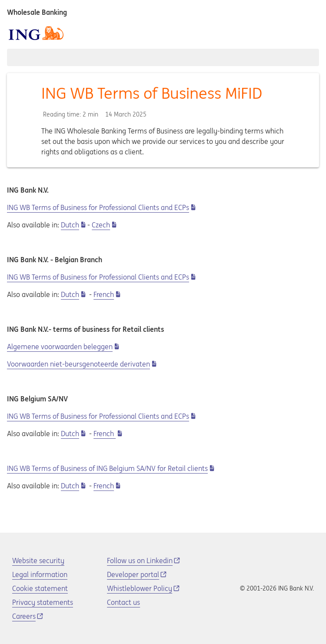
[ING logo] (36, 33)
